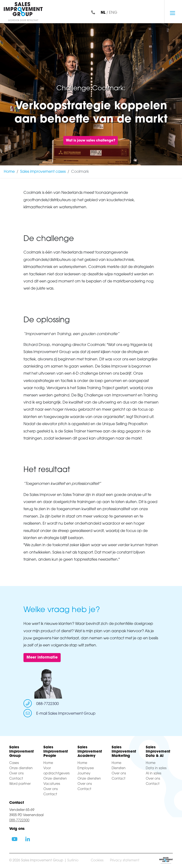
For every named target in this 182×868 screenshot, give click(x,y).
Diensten (119, 768)
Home (9, 172)
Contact (16, 779)
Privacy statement (125, 861)
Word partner (20, 784)
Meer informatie (42, 658)
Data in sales (156, 768)
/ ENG (109, 13)
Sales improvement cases (43, 172)
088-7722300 (48, 704)
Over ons (16, 774)
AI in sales (153, 774)
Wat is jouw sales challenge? (91, 141)
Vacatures (52, 784)
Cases (14, 763)
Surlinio (73, 861)
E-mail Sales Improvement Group (66, 714)
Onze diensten (21, 768)
